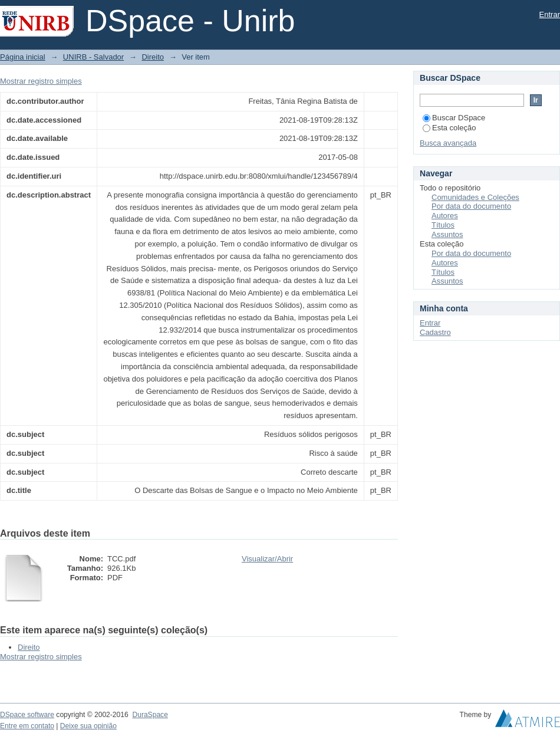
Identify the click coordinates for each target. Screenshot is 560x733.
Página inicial (23, 57)
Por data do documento (471, 206)
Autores (445, 216)
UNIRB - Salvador (93, 57)
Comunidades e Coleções (475, 197)
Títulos (443, 225)
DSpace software (27, 715)
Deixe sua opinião (88, 726)
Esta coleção (449, 128)
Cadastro (435, 332)
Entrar (550, 14)
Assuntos (447, 234)
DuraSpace (150, 715)
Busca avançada (448, 143)
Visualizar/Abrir (267, 559)
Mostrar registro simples (41, 81)
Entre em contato (27, 726)
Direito (153, 57)
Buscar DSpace (454, 118)
